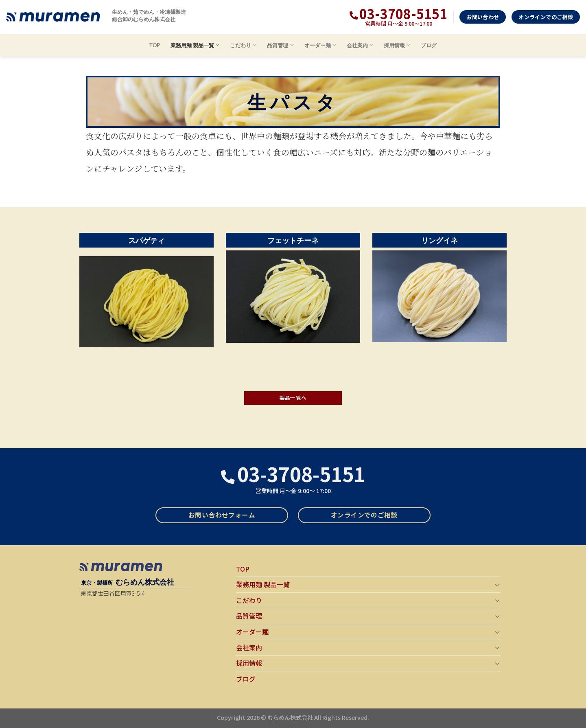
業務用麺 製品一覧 (195, 45)
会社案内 (360, 45)
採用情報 (397, 45)
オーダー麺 (320, 45)
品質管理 (280, 45)
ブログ (429, 45)
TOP (155, 45)
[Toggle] (497, 585)
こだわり (243, 45)
